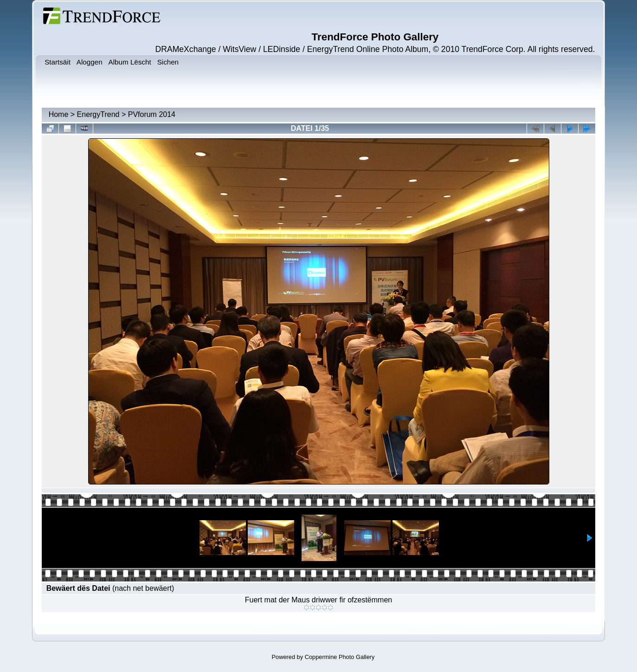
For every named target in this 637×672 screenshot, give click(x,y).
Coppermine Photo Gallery (340, 657)
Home (59, 114)
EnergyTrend (98, 114)
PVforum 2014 (152, 114)
